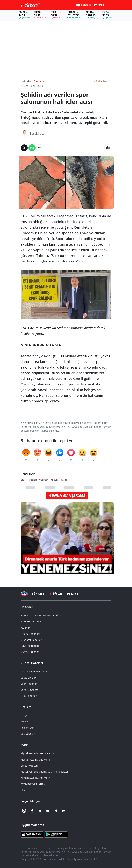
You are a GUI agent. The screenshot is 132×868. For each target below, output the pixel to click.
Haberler (27, 607)
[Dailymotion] (56, 811)
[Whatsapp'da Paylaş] (32, 148)
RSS (23, 790)
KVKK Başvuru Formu (33, 784)
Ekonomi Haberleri (32, 640)
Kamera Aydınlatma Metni (36, 778)
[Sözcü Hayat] (55, 594)
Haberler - (27, 81)
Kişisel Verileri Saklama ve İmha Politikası (44, 772)
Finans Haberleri (30, 634)
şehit (34, 480)
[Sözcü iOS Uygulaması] (32, 834)
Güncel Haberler (32, 663)
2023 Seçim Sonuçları (33, 621)
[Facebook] (32, 811)
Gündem (39, 81)
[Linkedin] (64, 811)
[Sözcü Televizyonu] (24, 594)
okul (65, 480)
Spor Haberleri (29, 684)
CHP (25, 480)
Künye (24, 722)
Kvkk (24, 745)
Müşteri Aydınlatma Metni (36, 760)
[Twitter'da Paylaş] (24, 148)
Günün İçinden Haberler (35, 671)
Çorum (44, 480)
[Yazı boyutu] (108, 148)
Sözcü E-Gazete (29, 690)
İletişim (26, 707)
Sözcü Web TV (29, 678)
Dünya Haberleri (30, 652)
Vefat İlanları (28, 734)
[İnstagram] (24, 811)
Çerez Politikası (29, 766)
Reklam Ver (27, 728)
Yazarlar (25, 628)
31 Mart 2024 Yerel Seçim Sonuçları (41, 615)
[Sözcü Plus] (73, 594)
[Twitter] (40, 811)
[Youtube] (48, 811)
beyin (55, 480)
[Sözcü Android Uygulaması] (56, 834)
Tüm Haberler (29, 696)
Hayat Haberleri (30, 646)
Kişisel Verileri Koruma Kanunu (38, 753)
